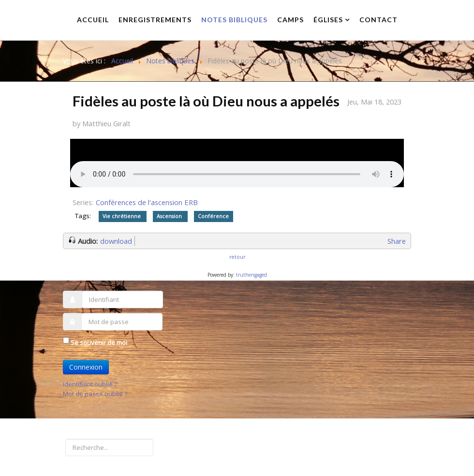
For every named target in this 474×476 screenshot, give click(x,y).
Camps (290, 20)
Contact (378, 20)
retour (237, 257)
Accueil (93, 20)
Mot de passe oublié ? (95, 394)
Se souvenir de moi (99, 342)
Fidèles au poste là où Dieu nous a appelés (206, 101)
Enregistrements (155, 20)
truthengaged (252, 275)
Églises (328, 20)
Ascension (170, 216)
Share (397, 241)
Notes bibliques (234, 20)
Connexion (86, 367)
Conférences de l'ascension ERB (147, 202)
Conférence (213, 216)
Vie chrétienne (122, 216)
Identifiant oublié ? (90, 384)
